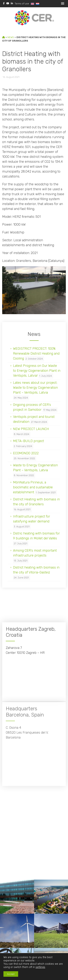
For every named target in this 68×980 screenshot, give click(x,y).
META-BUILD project (28, 441)
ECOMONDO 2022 (26, 453)
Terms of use (22, 4)
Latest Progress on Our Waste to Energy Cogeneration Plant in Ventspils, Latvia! (37, 371)
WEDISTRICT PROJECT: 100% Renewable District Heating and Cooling (36, 354)
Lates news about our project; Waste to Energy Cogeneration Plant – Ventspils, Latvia (35, 388)
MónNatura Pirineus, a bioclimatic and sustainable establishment (33, 487)
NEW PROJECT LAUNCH (31, 429)
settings (40, 967)
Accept (11, 974)
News (11, 37)
